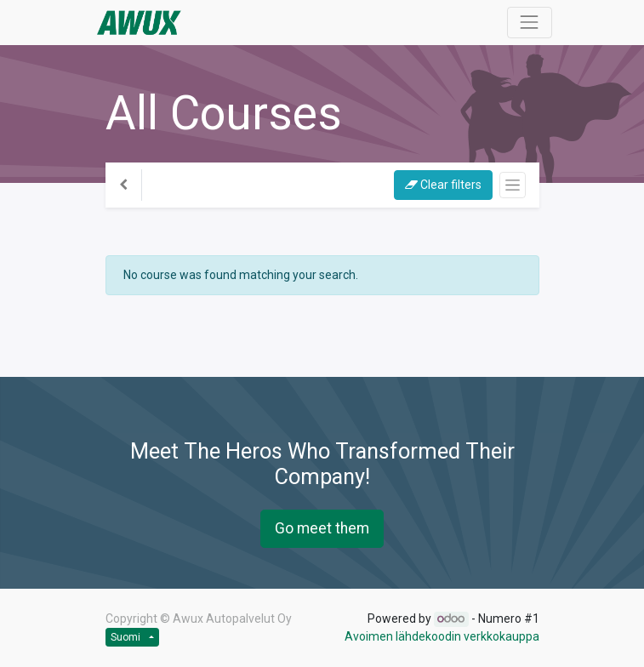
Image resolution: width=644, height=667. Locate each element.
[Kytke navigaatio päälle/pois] (513, 185)
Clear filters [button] (443, 185)
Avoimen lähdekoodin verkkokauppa (442, 636)
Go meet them (322, 528)
